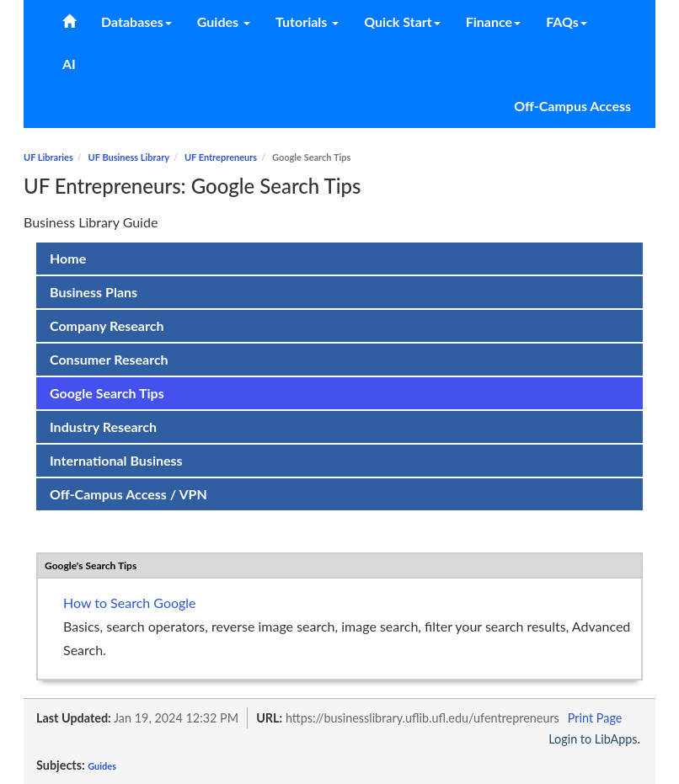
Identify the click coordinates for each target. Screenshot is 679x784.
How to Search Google (130, 603)
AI (69, 64)
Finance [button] (493, 21)
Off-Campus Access (572, 106)
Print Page (595, 718)
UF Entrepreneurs (221, 157)
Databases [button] (136, 21)
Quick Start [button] (402, 21)
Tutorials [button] (307, 21)
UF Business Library (129, 157)
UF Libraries (48, 157)
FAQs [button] (567, 21)
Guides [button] (224, 21)
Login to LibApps (593, 739)
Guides (102, 766)
